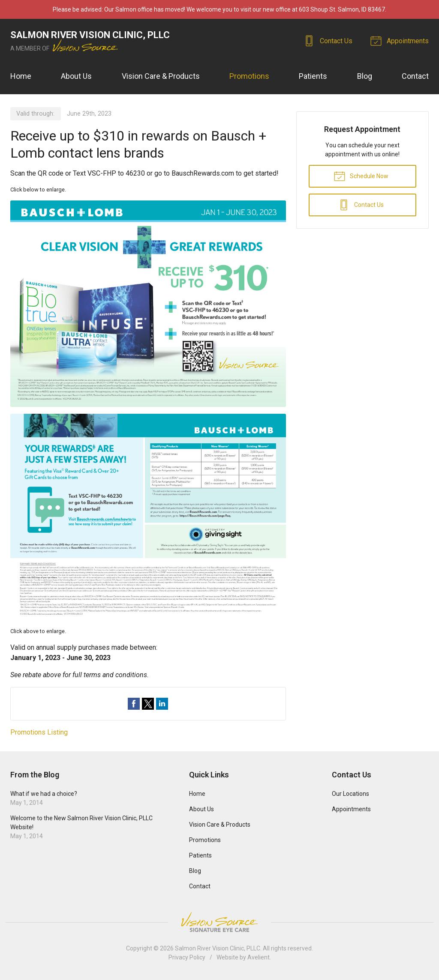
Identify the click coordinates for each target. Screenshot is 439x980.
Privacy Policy (187, 957)
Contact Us (329, 40)
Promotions (249, 76)
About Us (76, 76)
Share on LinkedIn (162, 704)
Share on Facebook (134, 704)
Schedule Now (361, 176)
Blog (365, 76)
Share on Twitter (148, 704)
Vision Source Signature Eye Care (219, 922)
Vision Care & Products (161, 76)
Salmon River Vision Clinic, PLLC (218, 948)
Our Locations (350, 794)
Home (21, 76)
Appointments (401, 40)
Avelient (259, 957)
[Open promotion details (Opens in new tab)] (148, 410)
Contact (415, 76)
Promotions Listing (39, 732)
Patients (313, 76)
